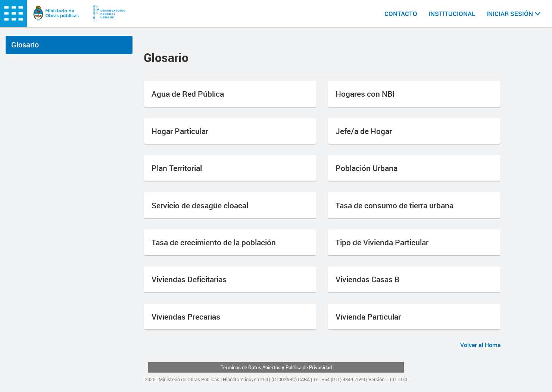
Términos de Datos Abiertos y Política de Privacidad (276, 367)
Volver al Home (480, 345)
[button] (230, 94)
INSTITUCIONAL (452, 14)
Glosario (25, 45)
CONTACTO (401, 14)
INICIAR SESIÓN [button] (514, 14)
